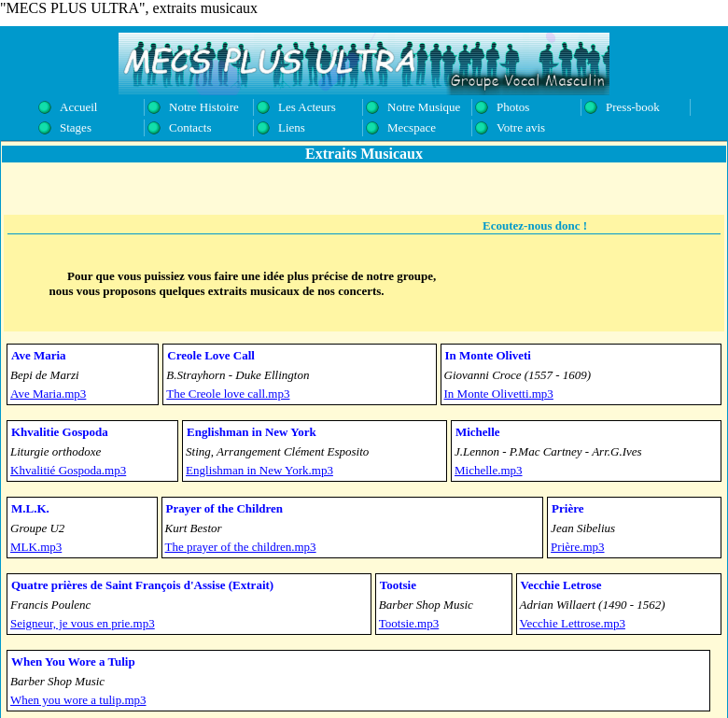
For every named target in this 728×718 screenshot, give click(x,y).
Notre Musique (424, 107)
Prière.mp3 (577, 547)
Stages (76, 127)
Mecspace (412, 127)
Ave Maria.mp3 (48, 394)
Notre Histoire (204, 107)
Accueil (78, 107)
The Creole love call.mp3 (228, 394)
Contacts (190, 127)
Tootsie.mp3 (409, 623)
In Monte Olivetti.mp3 (499, 394)
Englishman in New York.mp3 (259, 470)
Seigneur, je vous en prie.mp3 (83, 623)
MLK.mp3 (36, 547)
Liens (292, 127)
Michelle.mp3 (489, 470)
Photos (513, 107)
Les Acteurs (307, 107)
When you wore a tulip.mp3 (78, 700)
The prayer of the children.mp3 (241, 547)
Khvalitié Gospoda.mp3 (68, 470)
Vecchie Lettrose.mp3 (573, 623)
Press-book (633, 107)
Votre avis (521, 127)
